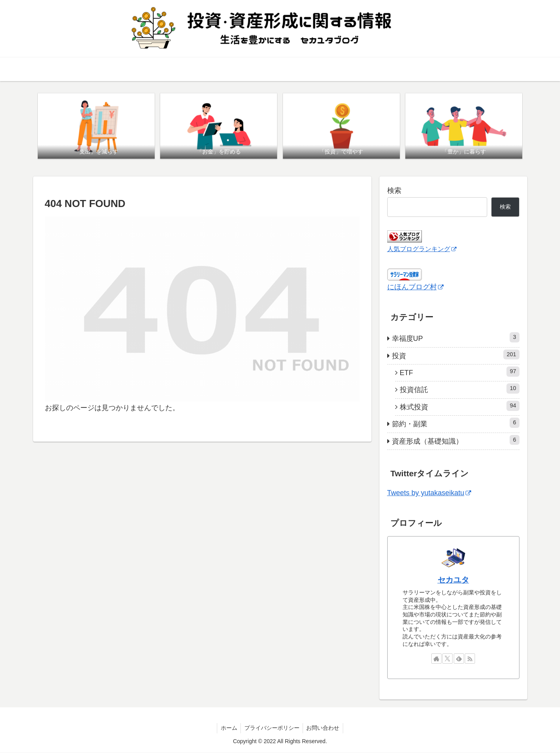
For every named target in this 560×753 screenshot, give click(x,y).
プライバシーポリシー (272, 728)
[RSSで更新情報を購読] (470, 659)
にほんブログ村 (415, 287)
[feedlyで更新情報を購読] (459, 659)
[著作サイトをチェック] (436, 659)
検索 (394, 191)
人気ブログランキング (422, 249)
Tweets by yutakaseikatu (429, 493)
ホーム (228, 728)
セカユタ (453, 580)
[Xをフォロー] (447, 659)
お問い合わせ (324, 728)
